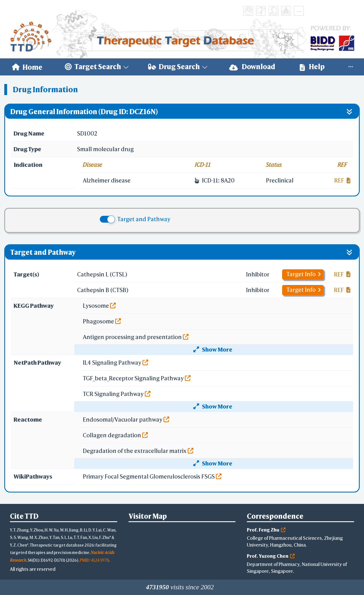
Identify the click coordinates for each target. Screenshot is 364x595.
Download (252, 67)
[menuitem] (27, 67)
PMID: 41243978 (94, 560)
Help (312, 67)
